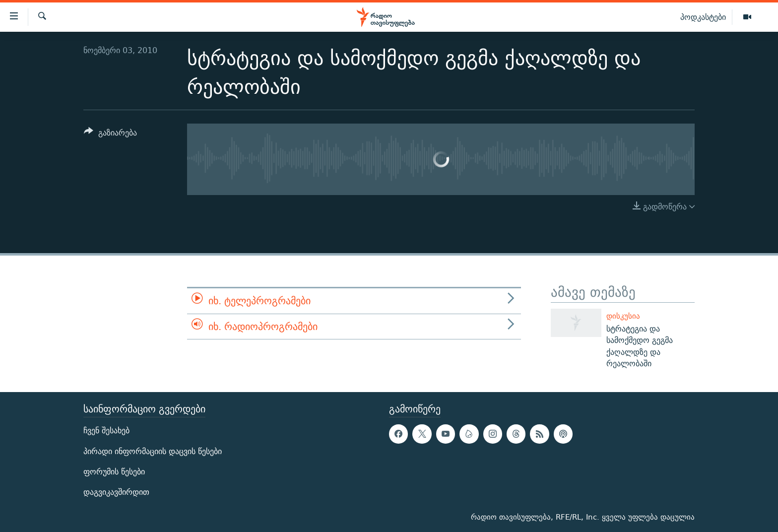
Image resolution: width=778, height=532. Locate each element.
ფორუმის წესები (114, 472)
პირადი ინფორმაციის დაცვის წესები (153, 451)
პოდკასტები (703, 17)
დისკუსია (623, 316)
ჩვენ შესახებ (106, 431)
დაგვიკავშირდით (116, 492)
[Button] (110, 134)
